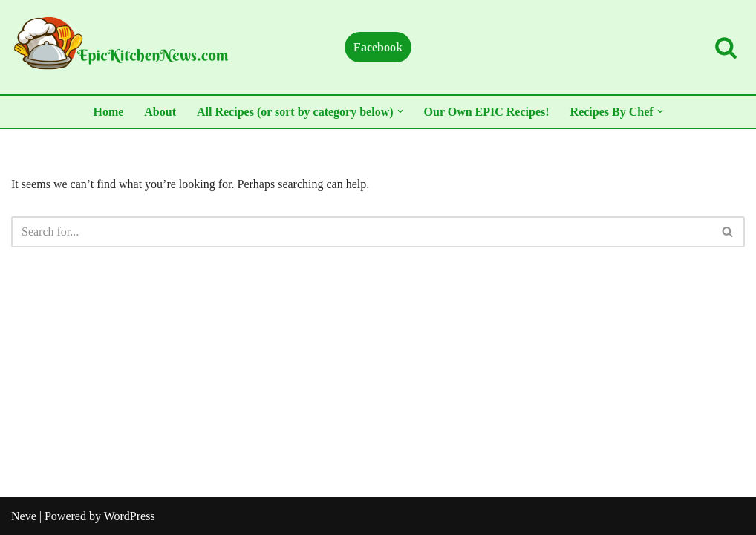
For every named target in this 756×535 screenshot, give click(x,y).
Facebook (378, 47)
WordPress (130, 516)
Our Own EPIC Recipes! (487, 112)
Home (108, 112)
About (160, 112)
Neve (24, 516)
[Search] (726, 47)
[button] (400, 111)
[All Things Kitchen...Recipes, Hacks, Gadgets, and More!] (121, 47)
